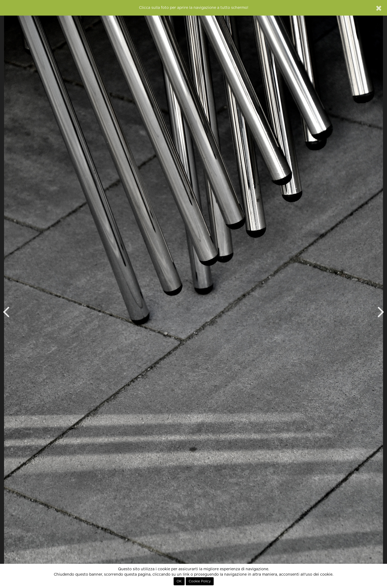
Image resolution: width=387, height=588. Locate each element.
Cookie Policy (200, 581)
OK (179, 581)
